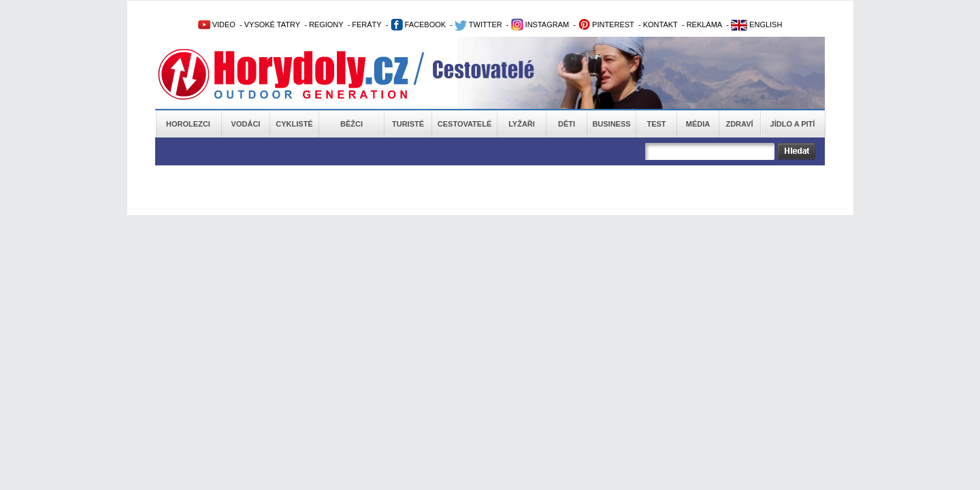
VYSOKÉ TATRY (272, 24)
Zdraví (739, 124)
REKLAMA (705, 24)
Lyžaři (522, 124)
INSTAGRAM (540, 24)
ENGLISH (756, 24)
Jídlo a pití (793, 124)
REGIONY (326, 24)
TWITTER (478, 24)
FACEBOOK (419, 24)
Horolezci (188, 124)
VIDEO (217, 24)
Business (611, 124)
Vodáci (246, 124)
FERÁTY (366, 24)
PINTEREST (606, 24)
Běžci (352, 124)
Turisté (408, 124)
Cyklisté (294, 124)
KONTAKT (660, 24)
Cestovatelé (464, 124)
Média (698, 124)
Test (656, 124)
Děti (567, 124)
